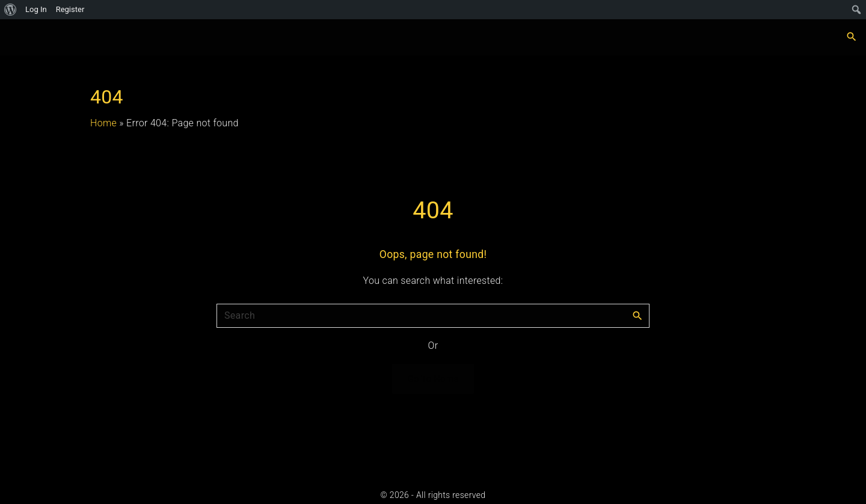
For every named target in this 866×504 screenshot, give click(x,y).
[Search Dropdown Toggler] (852, 37)
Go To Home (433, 379)
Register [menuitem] (70, 9)
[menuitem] (11, 10)
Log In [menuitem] (36, 9)
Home (103, 123)
